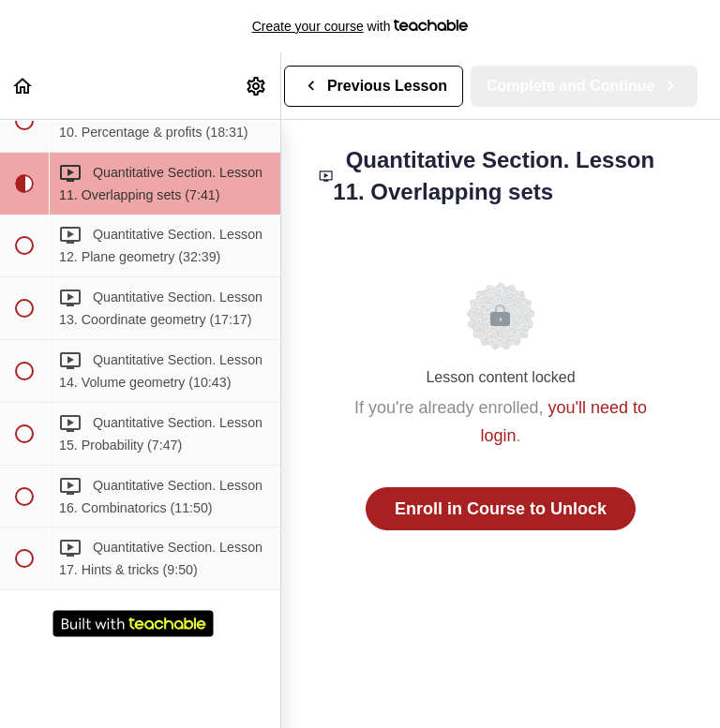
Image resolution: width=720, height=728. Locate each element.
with (360, 26)
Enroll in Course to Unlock (501, 509)
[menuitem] (257, 86)
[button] (23, 86)
